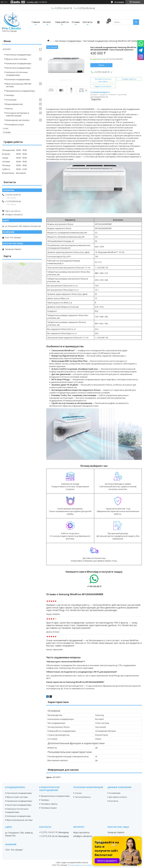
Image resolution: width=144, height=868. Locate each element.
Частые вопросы (83, 797)
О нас (6, 129)
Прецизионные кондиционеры (20, 91)
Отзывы (76, 22)
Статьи (78, 793)
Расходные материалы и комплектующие (17, 114)
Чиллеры (10, 95)
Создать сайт (32, 2)
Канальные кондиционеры (19, 63)
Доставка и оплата (118, 797)
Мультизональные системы (20, 820)
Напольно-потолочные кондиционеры (17, 74)
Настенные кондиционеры (68, 41)
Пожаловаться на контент (81, 865)
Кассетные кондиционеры (18, 68)
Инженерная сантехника (18, 120)
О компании (115, 793)
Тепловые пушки (49, 808)
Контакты (88, 22)
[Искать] (136, 22)
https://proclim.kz (13, 211)
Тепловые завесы (49, 804)
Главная (36, 22)
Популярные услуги (15, 124)
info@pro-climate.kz (14, 215)
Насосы (9, 109)
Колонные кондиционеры (18, 79)
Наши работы (62, 22)
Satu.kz (85, 863)
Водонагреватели (14, 104)
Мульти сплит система (16, 59)
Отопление (11, 100)
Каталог (47, 22)
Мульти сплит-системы (17, 797)
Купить (101, 65)
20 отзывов (119, 2)
